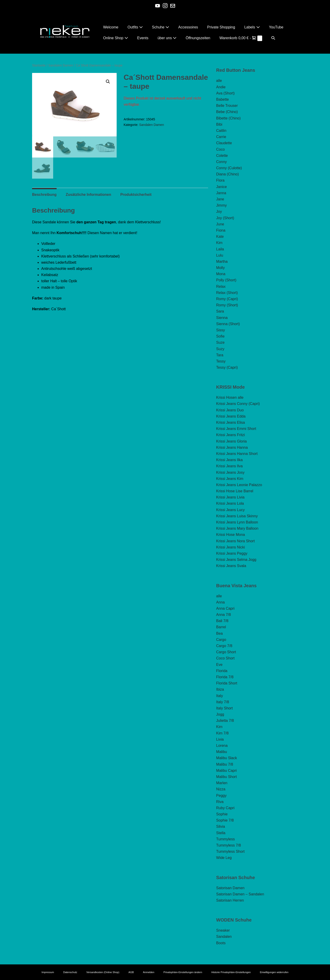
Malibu (221, 752)
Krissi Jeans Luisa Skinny (237, 516)
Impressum (48, 972)
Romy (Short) (227, 305)
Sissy (220, 330)
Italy (219, 696)
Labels (252, 27)
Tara (220, 355)
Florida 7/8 (225, 677)
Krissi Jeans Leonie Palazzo (239, 485)
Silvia (220, 826)
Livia (220, 739)
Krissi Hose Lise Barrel (235, 491)
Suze (220, 342)
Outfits (135, 27)
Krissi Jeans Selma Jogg (236, 560)
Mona (221, 274)
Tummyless (225, 839)
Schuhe (161, 27)
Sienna (222, 318)
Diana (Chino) (227, 174)
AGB (131, 972)
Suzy (220, 349)
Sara (220, 311)
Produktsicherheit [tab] (136, 195)
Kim (219, 243)
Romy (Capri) (227, 299)
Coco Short (225, 658)
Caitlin (221, 131)
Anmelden (149, 972)
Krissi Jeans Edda (231, 416)
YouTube (276, 27)
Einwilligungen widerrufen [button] (274, 972)
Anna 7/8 (223, 615)
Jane (220, 199)
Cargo (221, 640)
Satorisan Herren (230, 900)
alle (219, 81)
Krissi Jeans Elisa (230, 422)
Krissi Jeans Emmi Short (236, 429)
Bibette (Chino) (228, 118)
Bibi (219, 124)
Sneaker (223, 930)
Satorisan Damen (230, 888)
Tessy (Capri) (227, 367)
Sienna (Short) (228, 324)
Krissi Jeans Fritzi (230, 435)
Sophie (222, 814)
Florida (222, 671)
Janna (221, 193)
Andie (221, 87)
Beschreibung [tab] (44, 195)
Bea (219, 633)
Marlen (222, 783)
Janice (221, 187)
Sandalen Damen (61, 65)
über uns (167, 38)
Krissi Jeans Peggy (232, 553)
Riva (220, 802)
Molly (220, 268)
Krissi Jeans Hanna (232, 447)
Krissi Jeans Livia (230, 497)
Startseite (39, 65)
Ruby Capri (225, 808)
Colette (222, 156)
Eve (219, 665)
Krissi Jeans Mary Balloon (237, 528)
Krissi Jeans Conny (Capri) (238, 404)
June (220, 224)
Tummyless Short (230, 851)
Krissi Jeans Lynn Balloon (237, 522)
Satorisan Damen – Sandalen (240, 894)
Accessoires (188, 27)
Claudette (224, 143)
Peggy (221, 796)
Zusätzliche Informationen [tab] (88, 195)
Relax (221, 287)
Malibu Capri (226, 771)
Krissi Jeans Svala (231, 566)
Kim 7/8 (222, 733)
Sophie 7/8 (225, 820)
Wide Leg (224, 858)
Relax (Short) (227, 293)
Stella (221, 833)
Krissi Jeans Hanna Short (237, 454)
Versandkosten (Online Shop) (103, 972)
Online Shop (116, 38)
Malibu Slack (227, 758)
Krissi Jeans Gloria (231, 441)
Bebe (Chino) (227, 112)
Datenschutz (70, 972)
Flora (220, 180)
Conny (221, 162)
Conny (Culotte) (229, 168)
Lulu (220, 255)
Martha (222, 262)
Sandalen (224, 937)
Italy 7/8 (223, 702)
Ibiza (220, 689)
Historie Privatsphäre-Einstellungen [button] (231, 972)
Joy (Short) (225, 218)
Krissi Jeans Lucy (230, 510)
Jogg (220, 714)
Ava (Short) (225, 93)
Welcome (111, 27)
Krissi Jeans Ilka (229, 460)
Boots (221, 943)
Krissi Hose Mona (230, 535)
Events (143, 38)
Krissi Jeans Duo (230, 410)
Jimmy (221, 205)
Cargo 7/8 (224, 646)
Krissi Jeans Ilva (229, 466)
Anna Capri (225, 608)
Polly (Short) (226, 280)
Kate (220, 237)
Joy (219, 212)
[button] (273, 38)
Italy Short (224, 708)
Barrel (221, 627)
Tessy (221, 361)
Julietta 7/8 (225, 721)
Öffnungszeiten (198, 38)
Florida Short (227, 683)
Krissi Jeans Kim (230, 479)
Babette (222, 99)
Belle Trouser (227, 106)
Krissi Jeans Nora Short (235, 541)
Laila (220, 249)
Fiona (221, 230)
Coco (220, 149)
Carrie (221, 137)
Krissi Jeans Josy (230, 472)
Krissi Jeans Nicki (230, 547)
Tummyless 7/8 (228, 845)
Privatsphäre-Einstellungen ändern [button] (183, 972)
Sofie (220, 336)
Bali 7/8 (222, 621)
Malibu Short (226, 777)
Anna (220, 602)
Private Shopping (221, 27)
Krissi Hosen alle (230, 397)
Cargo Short (226, 652)
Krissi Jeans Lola (230, 503)
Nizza (221, 789)
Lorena (222, 746)
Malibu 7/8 (225, 764)
